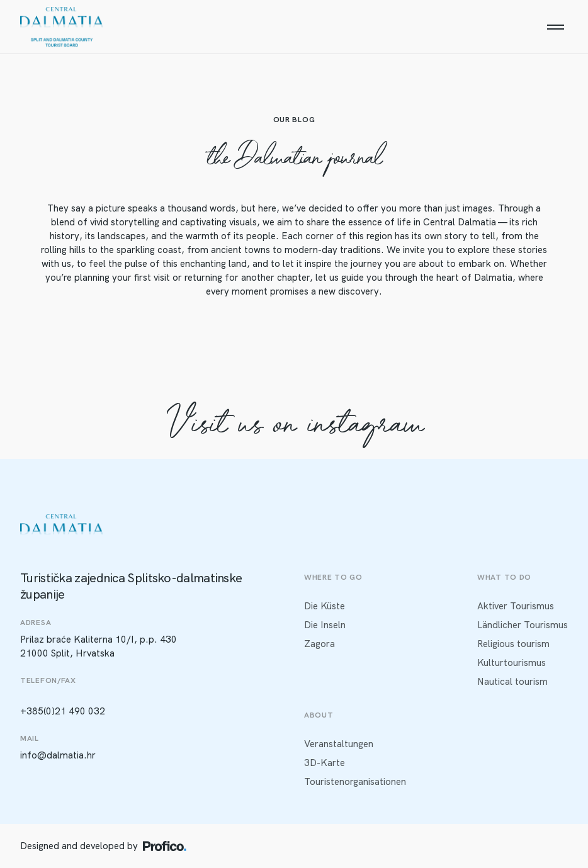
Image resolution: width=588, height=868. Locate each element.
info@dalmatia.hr (58, 755)
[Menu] (555, 27)
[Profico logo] (165, 846)
